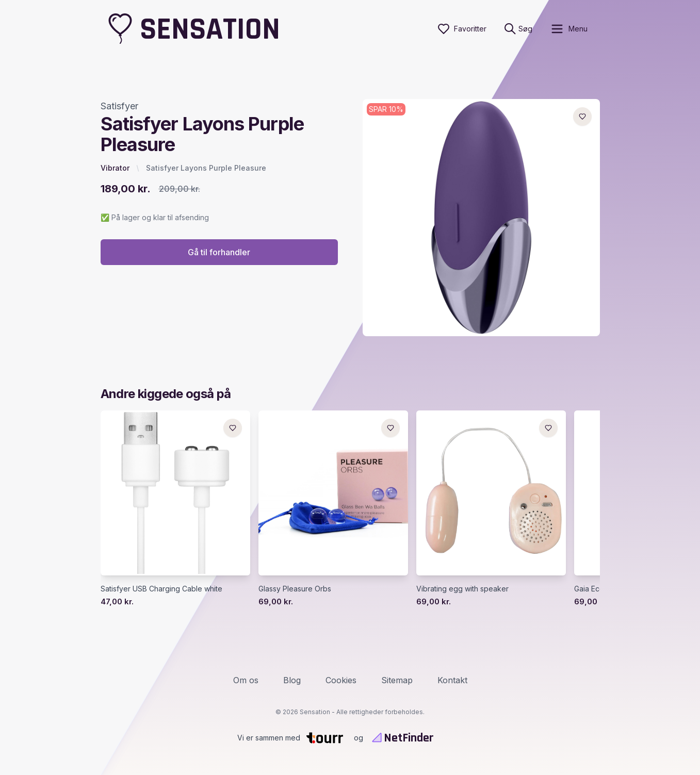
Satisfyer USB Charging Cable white (161, 589)
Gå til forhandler (219, 252)
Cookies (341, 680)
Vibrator (115, 168)
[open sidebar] (569, 29)
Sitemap (397, 680)
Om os (246, 680)
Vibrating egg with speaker (462, 589)
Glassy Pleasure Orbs (295, 589)
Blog (292, 680)
